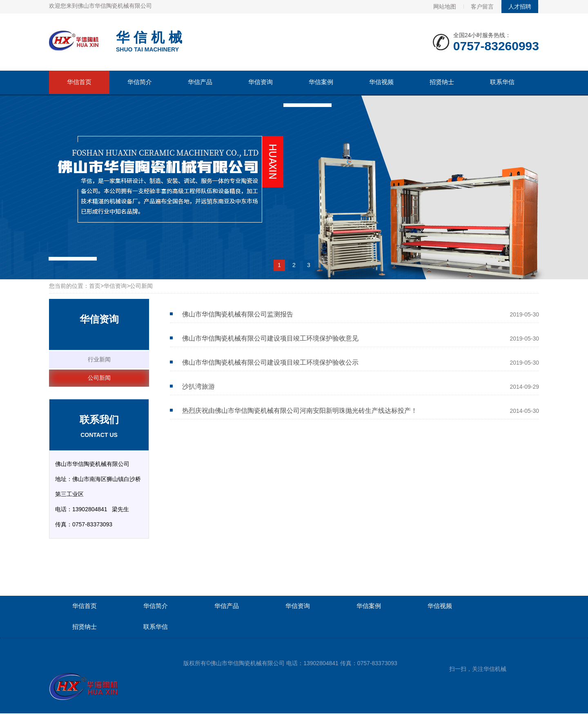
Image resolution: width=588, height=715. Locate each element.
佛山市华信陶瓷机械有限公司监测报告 (238, 314)
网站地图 (445, 7)
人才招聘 (520, 7)
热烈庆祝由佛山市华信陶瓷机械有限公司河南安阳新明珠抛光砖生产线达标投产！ (300, 411)
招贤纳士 (442, 82)
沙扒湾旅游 (198, 386)
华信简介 (140, 82)
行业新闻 (99, 359)
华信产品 (200, 82)
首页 (95, 286)
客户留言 (482, 7)
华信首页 (79, 82)
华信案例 (321, 82)
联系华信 (502, 82)
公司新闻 (99, 378)
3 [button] (309, 265)
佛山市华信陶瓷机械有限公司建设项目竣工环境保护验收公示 (270, 362)
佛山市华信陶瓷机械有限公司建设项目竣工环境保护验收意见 (270, 338)
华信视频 (381, 82)
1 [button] (279, 265)
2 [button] (294, 265)
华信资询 (261, 82)
